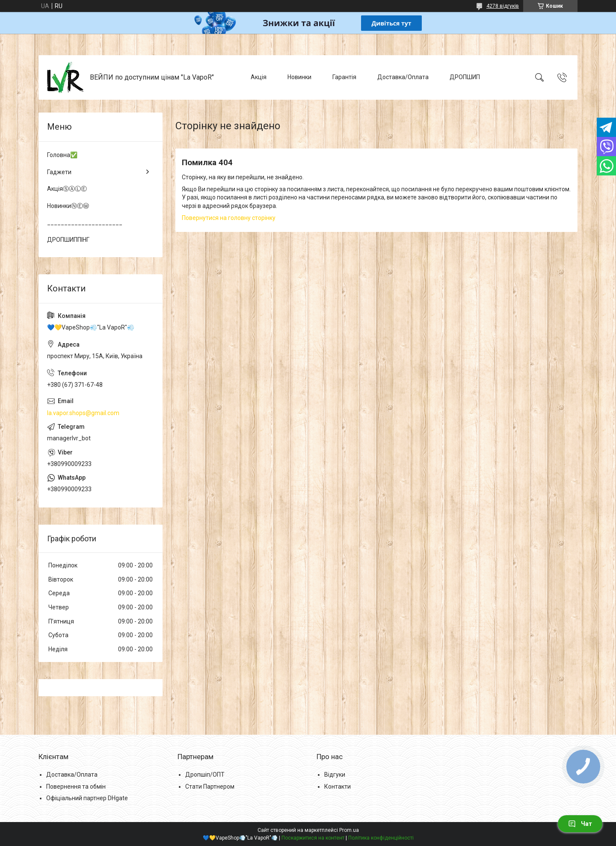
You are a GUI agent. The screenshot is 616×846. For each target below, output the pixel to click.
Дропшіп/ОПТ (205, 775)
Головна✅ (62, 155)
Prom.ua (349, 830)
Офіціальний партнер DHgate (87, 798)
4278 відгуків (503, 6)
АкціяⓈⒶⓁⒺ (67, 189)
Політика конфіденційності (381, 838)
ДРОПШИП (465, 77)
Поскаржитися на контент (313, 838)
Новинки (299, 77)
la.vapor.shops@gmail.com (83, 413)
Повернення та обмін (76, 787)
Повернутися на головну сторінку (229, 218)
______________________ (85, 223)
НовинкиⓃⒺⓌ (68, 206)
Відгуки (335, 775)
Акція (259, 77)
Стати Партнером (210, 787)
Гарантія (344, 77)
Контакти (338, 787)
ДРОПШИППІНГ (68, 240)
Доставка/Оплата (403, 77)
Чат (580, 824)
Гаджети (59, 172)
